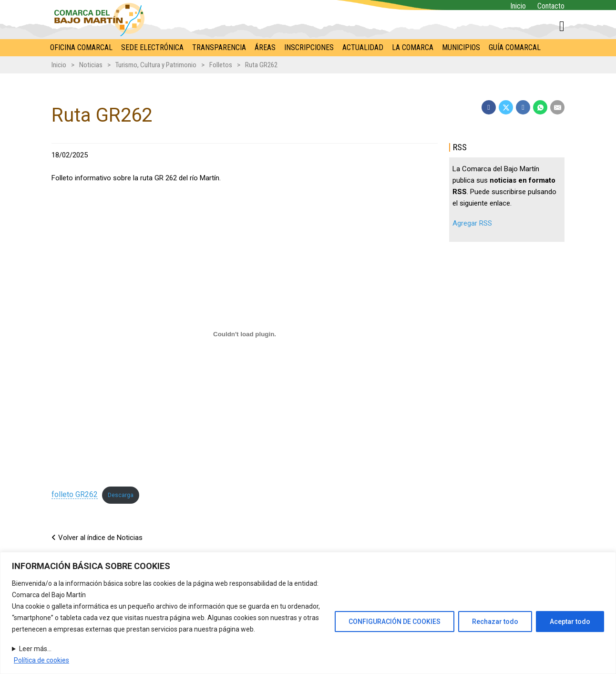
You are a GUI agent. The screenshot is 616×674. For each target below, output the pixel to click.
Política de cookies (41, 660)
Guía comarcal (515, 47)
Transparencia (219, 47)
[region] (308, 613)
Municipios (461, 47)
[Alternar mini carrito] (562, 26)
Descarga (121, 495)
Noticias (91, 65)
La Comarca (413, 47)
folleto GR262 (75, 494)
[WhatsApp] (540, 107)
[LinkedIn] (523, 107)
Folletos (221, 65)
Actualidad (363, 47)
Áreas (265, 47)
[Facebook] (489, 107)
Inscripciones (309, 47)
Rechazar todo (495, 622)
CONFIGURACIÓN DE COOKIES (395, 622)
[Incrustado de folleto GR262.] (245, 334)
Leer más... (35, 649)
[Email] (557, 107)
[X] (506, 107)
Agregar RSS (472, 223)
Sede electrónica (152, 47)
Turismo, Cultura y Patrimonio (156, 65)
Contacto (551, 6)
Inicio (518, 6)
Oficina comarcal (81, 47)
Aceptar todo (570, 622)
